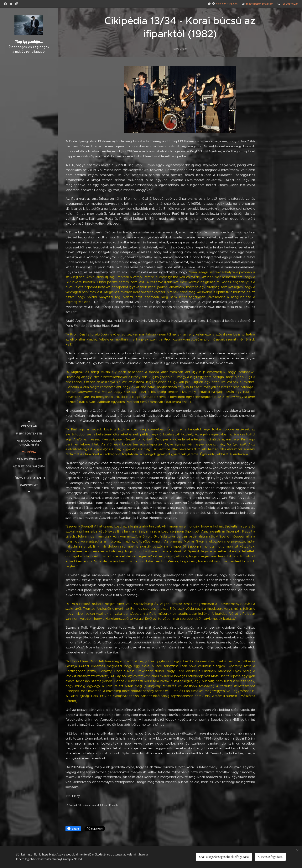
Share (73, 829)
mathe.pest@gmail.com (260, 4)
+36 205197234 (290, 4)
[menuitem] (29, 426)
